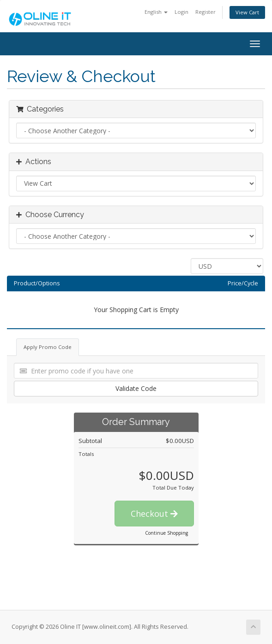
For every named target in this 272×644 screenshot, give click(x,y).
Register (206, 12)
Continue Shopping (166, 533)
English (156, 12)
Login (181, 12)
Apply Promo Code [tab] (48, 347)
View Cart (247, 12)
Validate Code (136, 388)
